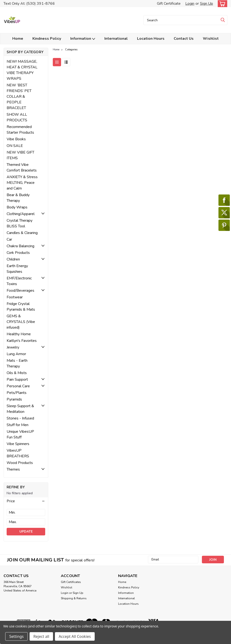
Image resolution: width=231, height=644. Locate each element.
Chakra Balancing (20, 246)
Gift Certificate (169, 4)
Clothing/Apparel (21, 214)
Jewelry (13, 347)
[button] (26, 501)
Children (13, 259)
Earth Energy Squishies (17, 269)
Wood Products (20, 463)
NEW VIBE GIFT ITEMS (20, 155)
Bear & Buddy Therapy (18, 198)
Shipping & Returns (74, 598)
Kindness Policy (47, 39)
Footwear (15, 297)
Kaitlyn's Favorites (22, 341)
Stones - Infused (20, 418)
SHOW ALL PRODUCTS (17, 117)
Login (190, 4)
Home (18, 39)
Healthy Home (19, 334)
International (116, 39)
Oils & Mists (17, 373)
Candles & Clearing (22, 233)
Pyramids (14, 399)
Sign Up (207, 4)
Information (83, 39)
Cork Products (18, 253)
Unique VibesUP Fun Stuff (20, 434)
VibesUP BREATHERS (18, 453)
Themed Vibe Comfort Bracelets (22, 168)
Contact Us (184, 39)
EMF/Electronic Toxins (19, 281)
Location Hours (151, 39)
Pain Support (17, 379)
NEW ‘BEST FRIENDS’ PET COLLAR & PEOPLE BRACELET (19, 97)
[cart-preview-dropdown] (221, 4)
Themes (13, 469)
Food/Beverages (20, 291)
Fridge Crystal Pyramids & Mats (21, 307)
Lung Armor (16, 354)
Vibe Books (16, 139)
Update (26, 532)
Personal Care (18, 386)
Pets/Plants (17, 393)
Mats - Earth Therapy (17, 363)
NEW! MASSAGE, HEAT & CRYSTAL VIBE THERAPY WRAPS (22, 70)
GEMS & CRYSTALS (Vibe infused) (21, 322)
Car (9, 239)
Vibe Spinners (18, 444)
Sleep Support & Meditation (20, 409)
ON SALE (15, 146)
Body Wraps (17, 207)
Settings (16, 636)
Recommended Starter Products (20, 130)
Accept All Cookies (75, 636)
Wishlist (211, 39)
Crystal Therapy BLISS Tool (20, 223)
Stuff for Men (18, 425)
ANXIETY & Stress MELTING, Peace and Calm (22, 183)
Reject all (41, 636)
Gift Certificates (71, 582)
